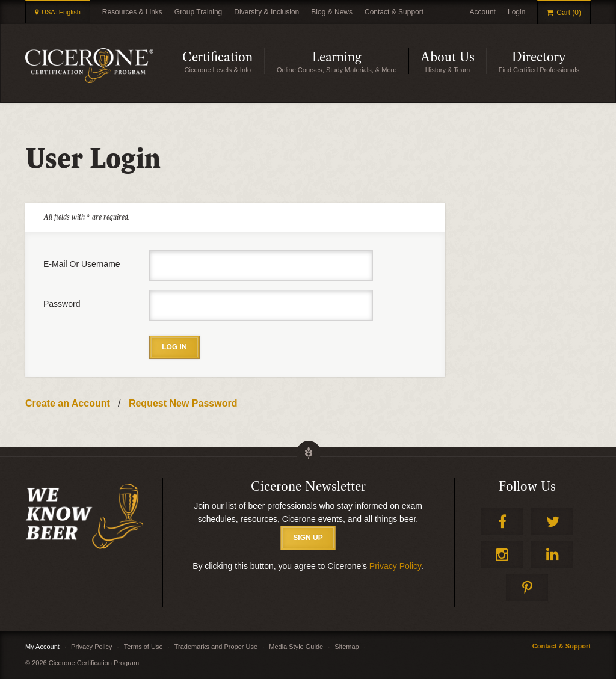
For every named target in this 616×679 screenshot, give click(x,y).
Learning (337, 57)
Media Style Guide (296, 647)
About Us (448, 57)
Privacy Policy (395, 566)
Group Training (198, 12)
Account (483, 12)
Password (62, 304)
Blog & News (332, 12)
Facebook (502, 521)
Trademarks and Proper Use (216, 647)
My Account (42, 647)
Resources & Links (132, 12)
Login (516, 12)
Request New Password (183, 403)
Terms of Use (143, 647)
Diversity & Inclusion (266, 12)
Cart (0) (569, 13)
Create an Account (68, 403)
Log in (174, 347)
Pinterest (527, 587)
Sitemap (346, 647)
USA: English (61, 12)
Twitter (552, 521)
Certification (217, 57)
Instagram (502, 554)
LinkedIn (552, 554)
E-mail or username (82, 264)
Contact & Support (394, 12)
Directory (539, 57)
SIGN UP (308, 538)
